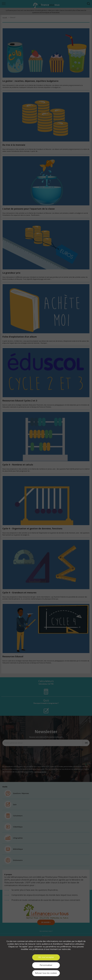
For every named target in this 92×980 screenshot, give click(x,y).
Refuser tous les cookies (46, 973)
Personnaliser (46, 965)
